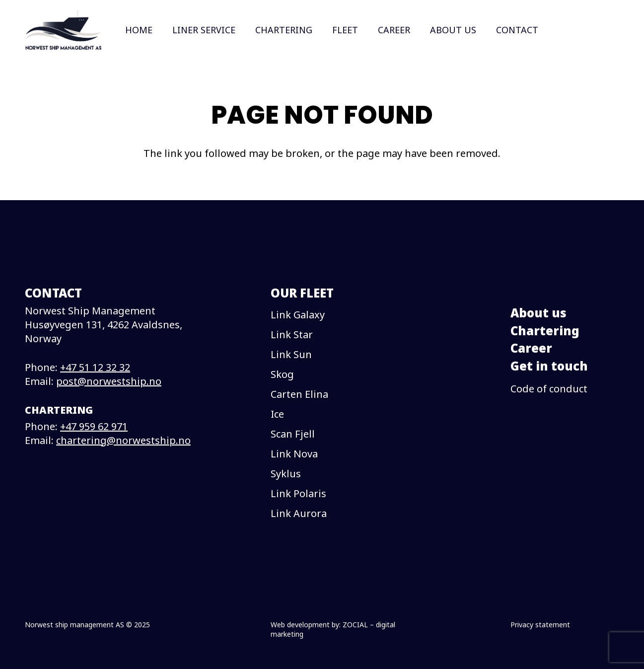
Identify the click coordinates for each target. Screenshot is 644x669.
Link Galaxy (298, 315)
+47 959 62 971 (94, 426)
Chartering (545, 331)
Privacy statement (540, 625)
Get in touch (549, 366)
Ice (277, 414)
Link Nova (294, 454)
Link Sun (291, 354)
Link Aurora (299, 513)
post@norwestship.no (109, 381)
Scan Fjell (293, 434)
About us (538, 313)
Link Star (292, 334)
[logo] (63, 30)
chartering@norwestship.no (123, 440)
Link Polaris (298, 493)
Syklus (286, 474)
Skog (282, 374)
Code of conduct (549, 389)
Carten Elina (299, 394)
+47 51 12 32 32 (95, 367)
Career (531, 348)
